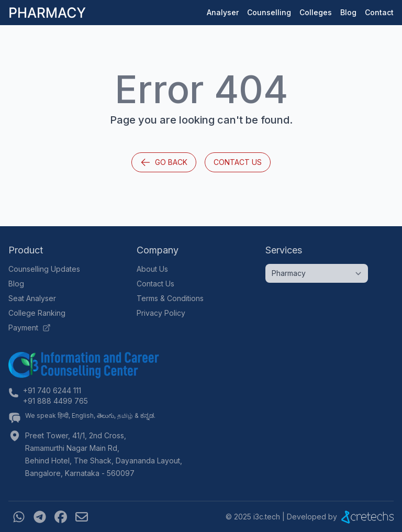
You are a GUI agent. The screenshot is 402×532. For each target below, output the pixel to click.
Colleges (316, 12)
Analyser (223, 12)
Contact (379, 12)
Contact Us (238, 162)
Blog (348, 12)
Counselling (269, 12)
